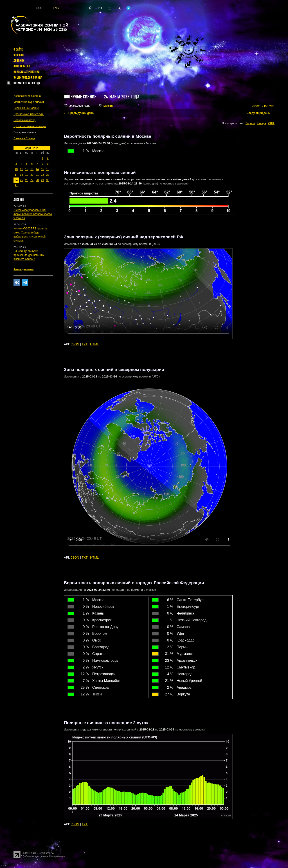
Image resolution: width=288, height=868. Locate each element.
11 (21, 169)
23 (48, 175)
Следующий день (258, 113)
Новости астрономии (27, 72)
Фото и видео (22, 66)
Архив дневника (24, 269)
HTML (94, 344)
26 (27, 180)
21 (37, 175)
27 (32, 180)
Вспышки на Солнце (26, 108)
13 (32, 169)
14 (37, 169)
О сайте (18, 49)
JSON (75, 344)
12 (27, 169)
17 (16, 175)
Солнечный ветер (25, 120)
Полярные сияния (80, 97)
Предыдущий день (81, 113)
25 (21, 180)
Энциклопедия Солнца (28, 78)
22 (42, 175)
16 (48, 169)
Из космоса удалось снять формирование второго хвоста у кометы (33, 214)
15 (42, 169)
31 (16, 186)
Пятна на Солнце (24, 138)
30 (48, 180)
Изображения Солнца (27, 96)
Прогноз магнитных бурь (29, 114)
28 (37, 180)
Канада (262, 123)
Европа (250, 123)
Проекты (19, 55)
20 (32, 175)
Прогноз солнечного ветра (30, 126)
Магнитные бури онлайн (29, 102)
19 (27, 175)
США (271, 123)
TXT (85, 344)
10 (16, 169)
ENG (56, 8)
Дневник (19, 61)
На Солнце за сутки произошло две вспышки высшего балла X (29, 255)
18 (21, 175)
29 (42, 180)
